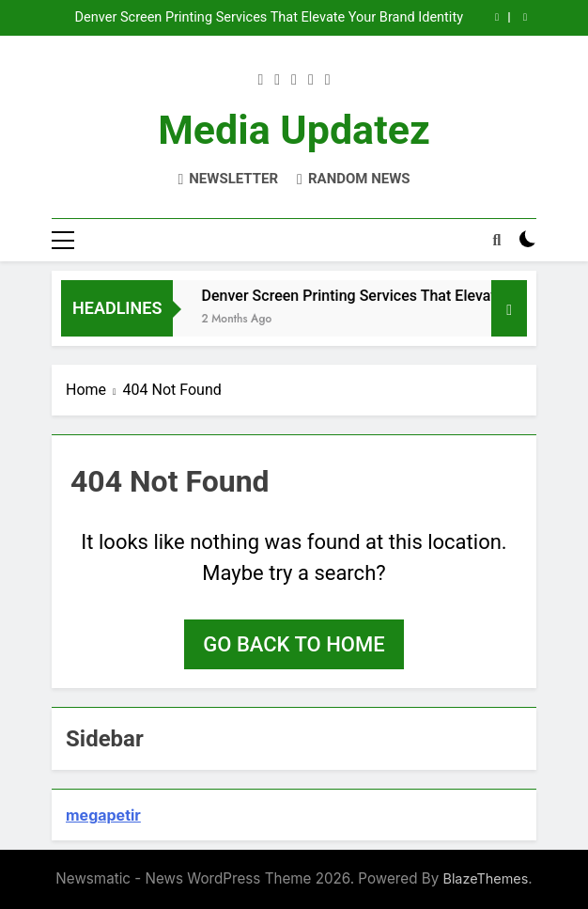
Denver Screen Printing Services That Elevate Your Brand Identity (269, 18)
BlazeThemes (485, 878)
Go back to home (294, 644)
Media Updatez (294, 130)
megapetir (103, 815)
